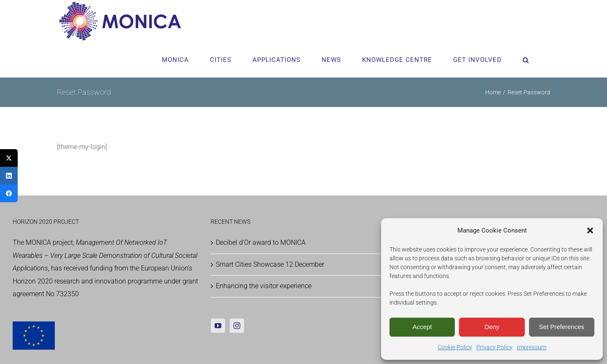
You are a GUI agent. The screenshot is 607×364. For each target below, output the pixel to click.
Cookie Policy (455, 347)
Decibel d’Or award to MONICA (261, 242)
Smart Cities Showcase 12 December (270, 264)
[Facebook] (9, 193)
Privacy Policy (494, 347)
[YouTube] (218, 326)
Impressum (532, 347)
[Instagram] (237, 326)
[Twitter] (9, 158)
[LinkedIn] (9, 176)
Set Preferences (562, 327)
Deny (492, 327)
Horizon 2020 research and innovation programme (87, 281)
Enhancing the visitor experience (264, 286)
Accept (422, 327)
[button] (590, 230)
